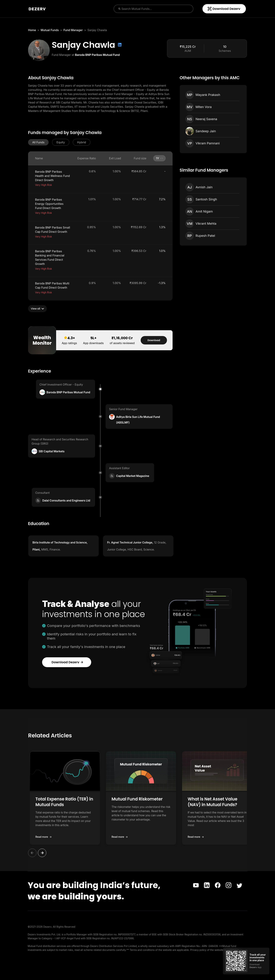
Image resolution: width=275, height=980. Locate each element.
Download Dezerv (224, 9)
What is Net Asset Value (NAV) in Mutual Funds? (212, 802)
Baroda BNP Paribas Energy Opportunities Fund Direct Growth (49, 204)
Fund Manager (73, 30)
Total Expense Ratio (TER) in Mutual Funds (64, 802)
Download (154, 340)
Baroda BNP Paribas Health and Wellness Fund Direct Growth (52, 176)
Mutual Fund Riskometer (137, 799)
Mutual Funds (50, 30)
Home (32, 30)
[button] (38, 142)
